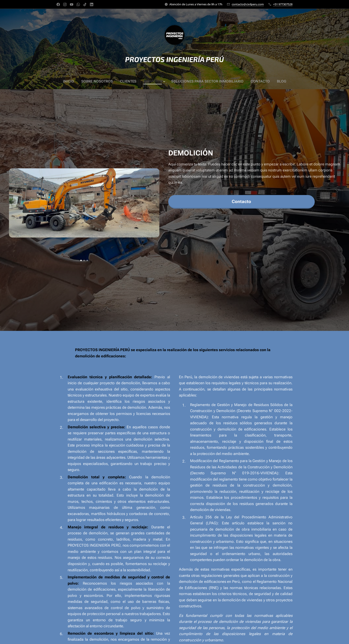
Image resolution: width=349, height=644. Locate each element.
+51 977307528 (283, 4)
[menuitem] (76, 81)
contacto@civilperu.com (248, 4)
